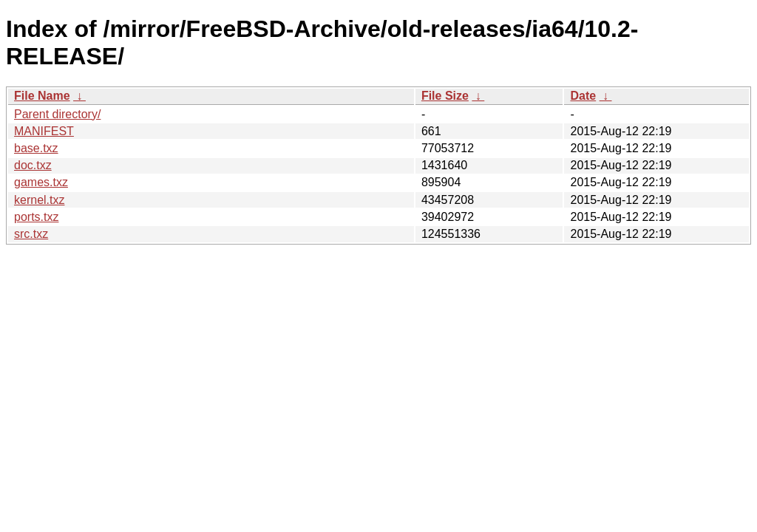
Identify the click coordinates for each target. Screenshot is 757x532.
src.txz (31, 234)
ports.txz (36, 217)
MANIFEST (44, 131)
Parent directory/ (57, 114)
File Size (445, 96)
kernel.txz (39, 200)
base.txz (36, 148)
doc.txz (33, 165)
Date (583, 96)
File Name (42, 96)
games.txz (41, 182)
